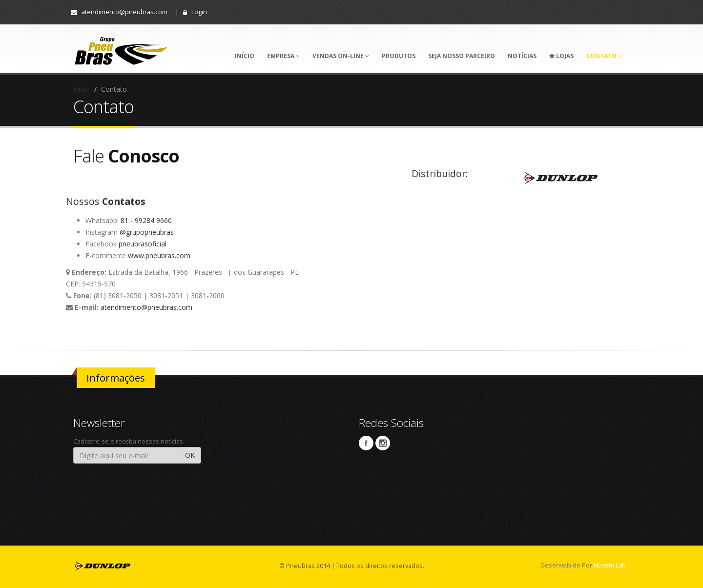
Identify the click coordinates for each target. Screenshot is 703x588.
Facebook (366, 443)
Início (245, 56)
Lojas (561, 56)
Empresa (283, 56)
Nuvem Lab (610, 565)
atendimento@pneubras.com (119, 12)
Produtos (399, 56)
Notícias (522, 56)
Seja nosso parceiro (462, 56)
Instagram (383, 443)
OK (190, 455)
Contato (604, 56)
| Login (191, 12)
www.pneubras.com (159, 255)
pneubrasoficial (143, 244)
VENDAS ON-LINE (341, 56)
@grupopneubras (147, 232)
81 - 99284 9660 (146, 220)
